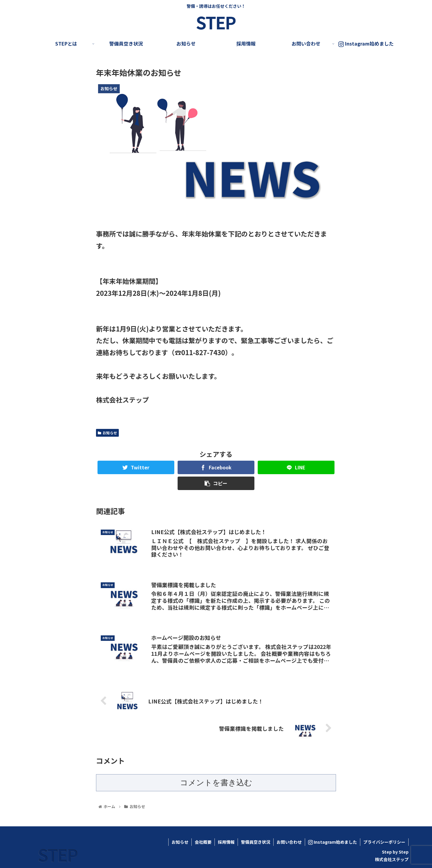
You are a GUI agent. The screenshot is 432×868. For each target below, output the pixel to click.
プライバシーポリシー (384, 842)
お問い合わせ (289, 842)
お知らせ (107, 433)
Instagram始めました (333, 842)
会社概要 (203, 842)
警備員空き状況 (256, 842)
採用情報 (226, 842)
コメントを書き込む (216, 783)
